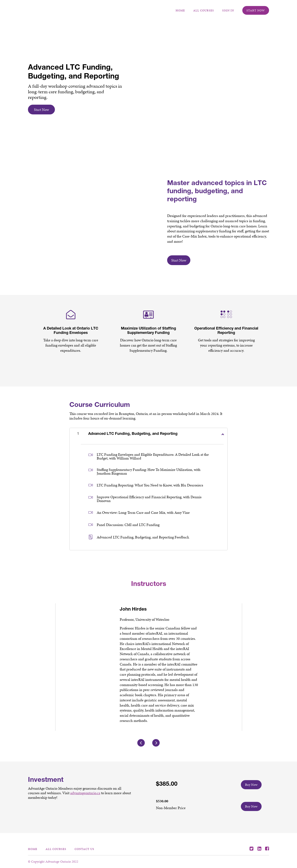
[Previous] (141, 748)
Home (180, 10)
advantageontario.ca (85, 798)
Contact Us (84, 849)
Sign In (228, 10)
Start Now (256, 10)
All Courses (204, 10)
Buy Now (251, 790)
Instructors (149, 584)
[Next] (156, 748)
